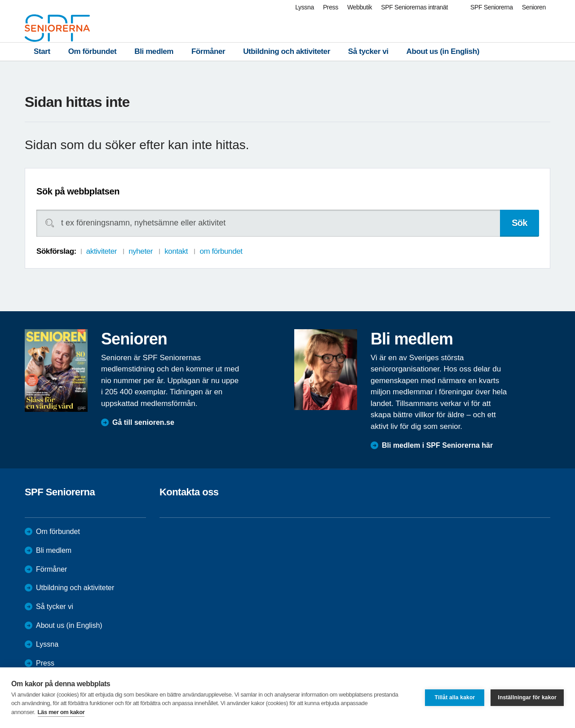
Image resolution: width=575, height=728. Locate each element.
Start (42, 51)
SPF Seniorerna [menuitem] (492, 7)
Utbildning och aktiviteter (287, 51)
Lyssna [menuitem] (305, 7)
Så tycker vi (368, 51)
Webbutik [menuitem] (360, 7)
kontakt (176, 251)
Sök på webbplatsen (78, 191)
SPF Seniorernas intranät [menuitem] (414, 7)
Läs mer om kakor (61, 712)
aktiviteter (102, 251)
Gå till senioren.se (143, 422)
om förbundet (221, 251)
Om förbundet (93, 51)
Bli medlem (154, 51)
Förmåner (208, 51)
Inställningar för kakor (527, 697)
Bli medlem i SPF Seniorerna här (437, 445)
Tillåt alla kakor (455, 697)
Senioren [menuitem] (534, 7)
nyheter (141, 251)
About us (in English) (443, 51)
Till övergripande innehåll (0, 0)
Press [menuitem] (331, 7)
